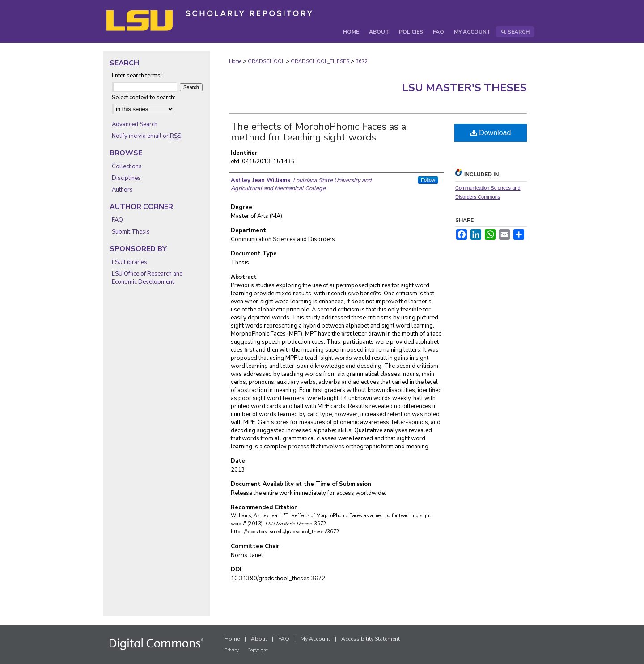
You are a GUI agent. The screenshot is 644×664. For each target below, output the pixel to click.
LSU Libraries (129, 262)
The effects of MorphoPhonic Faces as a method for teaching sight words (318, 132)
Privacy (232, 650)
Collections (127, 166)
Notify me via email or (146, 136)
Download (491, 133)
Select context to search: (144, 98)
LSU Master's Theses (464, 88)
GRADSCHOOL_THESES (320, 62)
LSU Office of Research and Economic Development (147, 278)
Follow (428, 180)
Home (235, 62)
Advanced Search (135, 124)
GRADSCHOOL (266, 62)
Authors (122, 190)
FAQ (117, 220)
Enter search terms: (137, 76)
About (259, 639)
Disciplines (126, 178)
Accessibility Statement (371, 639)
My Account (315, 639)
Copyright (258, 650)
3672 (362, 62)
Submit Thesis (131, 232)
